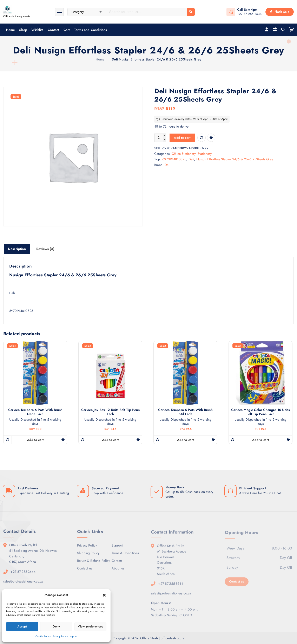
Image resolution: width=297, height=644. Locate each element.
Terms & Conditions (125, 556)
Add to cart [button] (35, 440)
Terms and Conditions (90, 30)
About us (118, 571)
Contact (53, 30)
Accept (22, 626)
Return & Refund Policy (94, 564)
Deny (56, 626)
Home (11, 30)
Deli (191, 159)
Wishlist (37, 30)
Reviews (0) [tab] (45, 249)
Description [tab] (17, 249)
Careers (117, 564)
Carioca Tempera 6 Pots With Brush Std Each (185, 412)
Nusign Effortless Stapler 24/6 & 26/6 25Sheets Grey (235, 159)
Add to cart (182, 138)
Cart (67, 30)
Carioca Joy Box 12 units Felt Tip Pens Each (110, 412)
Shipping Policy (88, 556)
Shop (23, 30)
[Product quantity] (160, 138)
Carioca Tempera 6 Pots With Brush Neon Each (35, 412)
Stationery (205, 154)
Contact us (85, 571)
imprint (73, 636)
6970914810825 (174, 159)
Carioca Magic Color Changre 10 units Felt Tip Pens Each (260, 412)
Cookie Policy (43, 636)
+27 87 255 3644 (249, 14)
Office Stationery (184, 154)
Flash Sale (280, 12)
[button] (104, 595)
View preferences (90, 626)
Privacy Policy (60, 636)
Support (117, 548)
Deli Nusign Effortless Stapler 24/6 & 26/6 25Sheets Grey (157, 59)
